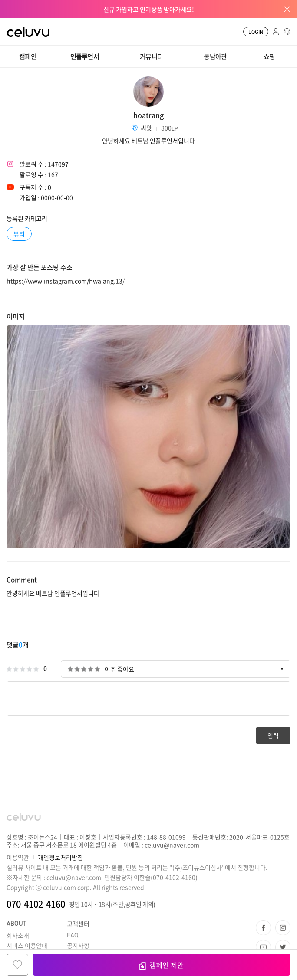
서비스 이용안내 (27, 945)
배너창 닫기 (284, 9)
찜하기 (17, 965)
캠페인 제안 (162, 965)
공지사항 (78, 945)
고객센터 (78, 924)
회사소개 (18, 935)
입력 (273, 735)
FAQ (73, 935)
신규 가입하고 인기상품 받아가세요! (149, 9)
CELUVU (20, 23)
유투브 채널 (263, 947)
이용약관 (18, 857)
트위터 (283, 947)
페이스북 (263, 928)
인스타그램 (283, 928)
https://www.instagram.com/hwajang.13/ (66, 281)
